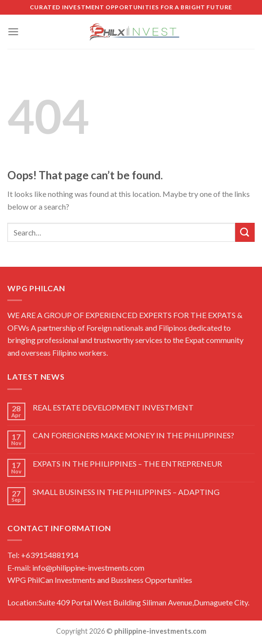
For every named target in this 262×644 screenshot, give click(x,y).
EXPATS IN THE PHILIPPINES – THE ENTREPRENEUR (127, 463)
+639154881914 (49, 555)
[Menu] (13, 32)
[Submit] (245, 232)
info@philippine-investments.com (88, 568)
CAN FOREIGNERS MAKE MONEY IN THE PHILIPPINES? (133, 435)
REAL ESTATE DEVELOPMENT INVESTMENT (113, 407)
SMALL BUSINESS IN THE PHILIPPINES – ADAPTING (126, 492)
